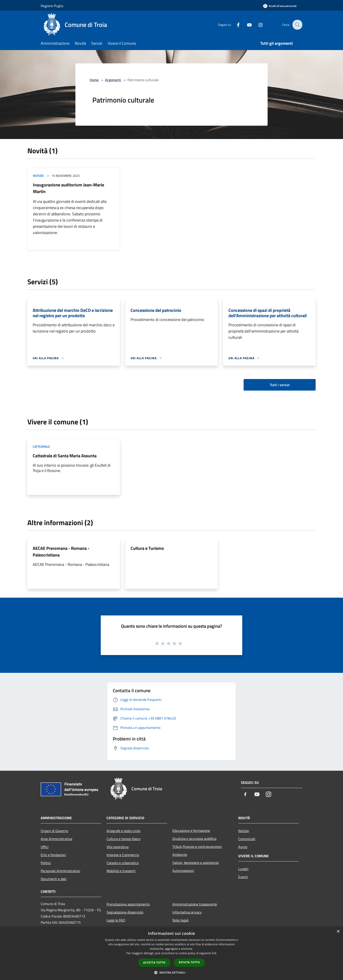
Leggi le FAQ (116, 920)
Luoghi (243, 869)
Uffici (45, 847)
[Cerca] (297, 25)
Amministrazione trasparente (195, 904)
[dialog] (171, 953)
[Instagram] (257, 25)
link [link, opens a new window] (214, 953)
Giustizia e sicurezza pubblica (194, 839)
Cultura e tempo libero (123, 839)
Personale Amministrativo (60, 871)
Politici (46, 863)
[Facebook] (235, 25)
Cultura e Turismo (147, 548)
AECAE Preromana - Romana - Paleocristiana (61, 552)
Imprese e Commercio (123, 855)
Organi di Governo (54, 831)
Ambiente (180, 855)
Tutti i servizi (280, 385)
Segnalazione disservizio (125, 912)
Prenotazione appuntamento (128, 904)
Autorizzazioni (183, 871)
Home (94, 80)
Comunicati (247, 839)
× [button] (338, 932)
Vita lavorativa (118, 847)
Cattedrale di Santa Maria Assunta (65, 456)
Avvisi (243, 847)
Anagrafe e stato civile (123, 831)
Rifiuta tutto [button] (189, 962)
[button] (171, 972)
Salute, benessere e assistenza (196, 863)
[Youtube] (246, 25)
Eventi (243, 877)
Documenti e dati (54, 879)
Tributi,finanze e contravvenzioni (197, 847)
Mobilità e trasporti (121, 871)
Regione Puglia (52, 6)
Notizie (38, 176)
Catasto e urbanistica (123, 863)
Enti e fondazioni (53, 855)
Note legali (181, 920)
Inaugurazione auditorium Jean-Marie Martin (69, 188)
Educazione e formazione (191, 831)
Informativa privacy (187, 912)
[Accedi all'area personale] (280, 6)
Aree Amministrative (56, 839)
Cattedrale (41, 447)
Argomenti (113, 80)
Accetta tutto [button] (154, 963)
